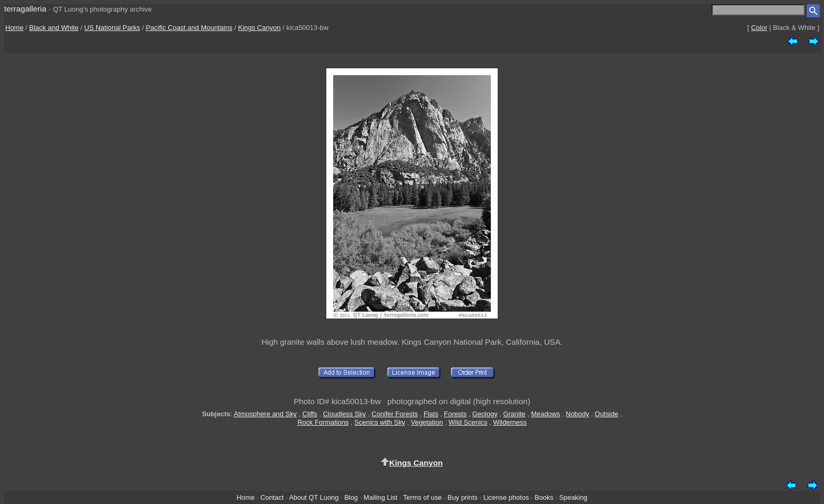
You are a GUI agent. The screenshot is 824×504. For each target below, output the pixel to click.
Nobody (578, 414)
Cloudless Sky (345, 414)
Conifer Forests (395, 414)
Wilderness (510, 422)
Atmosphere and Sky (265, 414)
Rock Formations (323, 422)
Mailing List (381, 497)
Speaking (573, 497)
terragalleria (25, 9)
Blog (351, 497)
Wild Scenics (468, 422)
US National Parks (112, 28)
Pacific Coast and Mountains (189, 28)
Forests (455, 414)
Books (544, 497)
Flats (431, 414)
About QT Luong (314, 497)
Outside (606, 414)
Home (14, 28)
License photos (506, 497)
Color (759, 28)
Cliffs (310, 414)
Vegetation (427, 422)
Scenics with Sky (380, 422)
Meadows (546, 414)
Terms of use (423, 497)
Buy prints (463, 497)
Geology (485, 414)
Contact (272, 497)
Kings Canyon (259, 28)
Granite (514, 414)
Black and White (54, 28)
